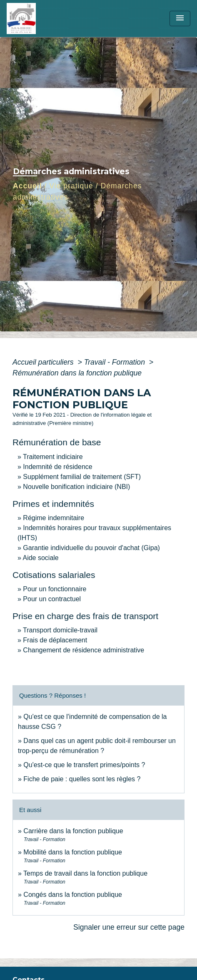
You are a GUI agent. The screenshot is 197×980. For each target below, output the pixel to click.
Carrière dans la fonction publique (73, 831)
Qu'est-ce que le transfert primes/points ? (84, 765)
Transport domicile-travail (60, 630)
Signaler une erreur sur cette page (129, 927)
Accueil (27, 186)
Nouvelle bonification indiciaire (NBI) (76, 487)
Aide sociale (40, 558)
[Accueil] (38, 19)
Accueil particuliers (44, 362)
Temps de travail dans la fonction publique (85, 873)
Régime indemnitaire (54, 518)
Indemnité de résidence (57, 467)
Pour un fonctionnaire (55, 589)
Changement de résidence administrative (84, 650)
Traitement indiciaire (53, 457)
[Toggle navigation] (180, 19)
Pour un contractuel (52, 599)
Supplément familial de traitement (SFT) (82, 477)
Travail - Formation (116, 362)
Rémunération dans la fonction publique (77, 373)
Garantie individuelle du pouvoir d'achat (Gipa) (91, 548)
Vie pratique (71, 186)
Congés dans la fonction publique (73, 895)
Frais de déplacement (55, 640)
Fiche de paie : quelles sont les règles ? (82, 779)
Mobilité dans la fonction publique (73, 852)
